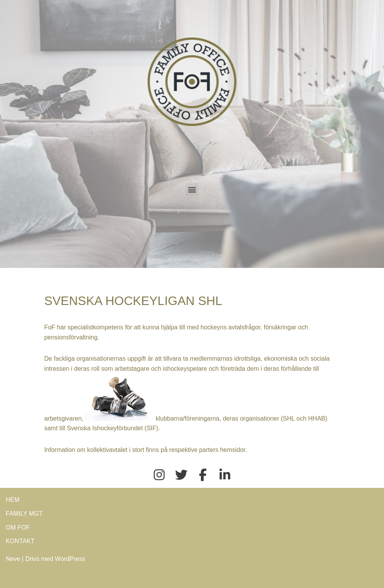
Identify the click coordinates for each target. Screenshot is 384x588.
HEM (13, 500)
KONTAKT (20, 541)
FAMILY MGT (24, 514)
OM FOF (18, 527)
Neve (13, 559)
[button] (192, 189)
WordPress (70, 559)
